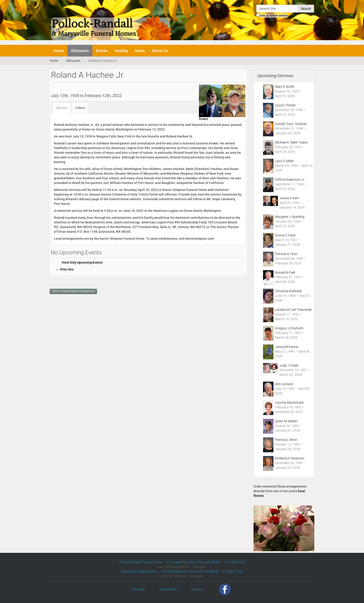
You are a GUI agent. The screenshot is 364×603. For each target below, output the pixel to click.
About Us (160, 51)
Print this (67, 269)
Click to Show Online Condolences (73, 291)
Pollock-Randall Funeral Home (141, 562)
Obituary (62, 108)
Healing (121, 51)
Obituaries (80, 51)
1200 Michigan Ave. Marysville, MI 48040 (190, 571)
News (140, 51)
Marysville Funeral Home (139, 571)
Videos (80, 108)
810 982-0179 (235, 562)
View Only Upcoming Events (82, 262)
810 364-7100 (233, 571)
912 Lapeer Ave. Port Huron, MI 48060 (193, 562)
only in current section (274, 16)
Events (102, 51)
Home (58, 51)
